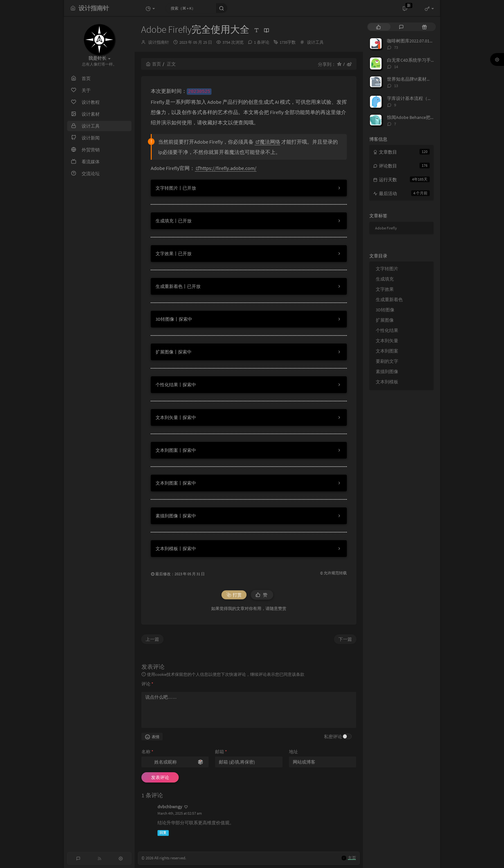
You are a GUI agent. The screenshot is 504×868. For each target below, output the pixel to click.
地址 (293, 752)
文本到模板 (387, 382)
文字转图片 (387, 269)
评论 (147, 684)
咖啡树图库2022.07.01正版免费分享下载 (426, 41)
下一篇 (345, 639)
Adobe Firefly (386, 228)
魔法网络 (268, 142)
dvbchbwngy (170, 807)
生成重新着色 (389, 300)
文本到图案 (387, 351)
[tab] (378, 27)
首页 (153, 64)
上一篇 (152, 639)
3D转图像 (385, 310)
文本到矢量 (387, 341)
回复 (163, 833)
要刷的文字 (387, 361)
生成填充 (385, 279)
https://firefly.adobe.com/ (226, 168)
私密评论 (333, 737)
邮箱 (221, 752)
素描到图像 (387, 371)
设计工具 (315, 42)
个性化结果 (387, 330)
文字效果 (385, 289)
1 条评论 (262, 42)
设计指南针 (159, 42)
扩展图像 (385, 320)
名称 (147, 752)
